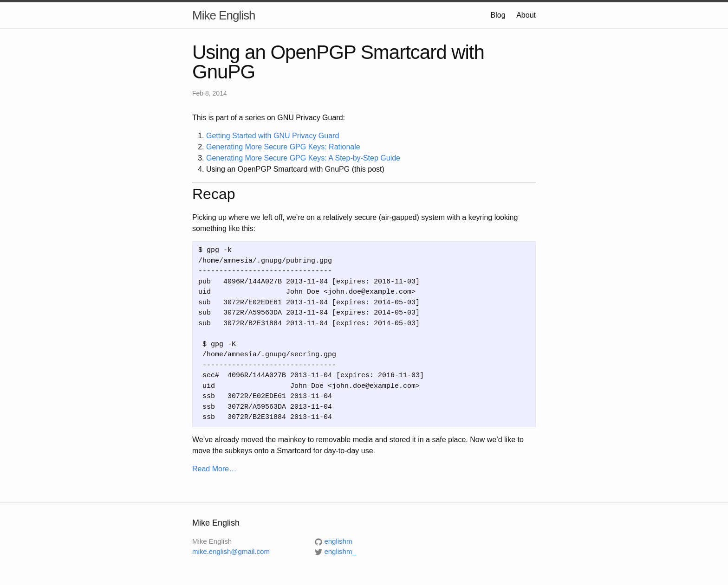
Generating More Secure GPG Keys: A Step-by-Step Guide (303, 158)
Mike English (224, 15)
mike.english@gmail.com (231, 551)
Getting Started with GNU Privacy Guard (273, 136)
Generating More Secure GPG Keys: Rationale (283, 147)
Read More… (214, 469)
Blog (498, 15)
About (526, 15)
